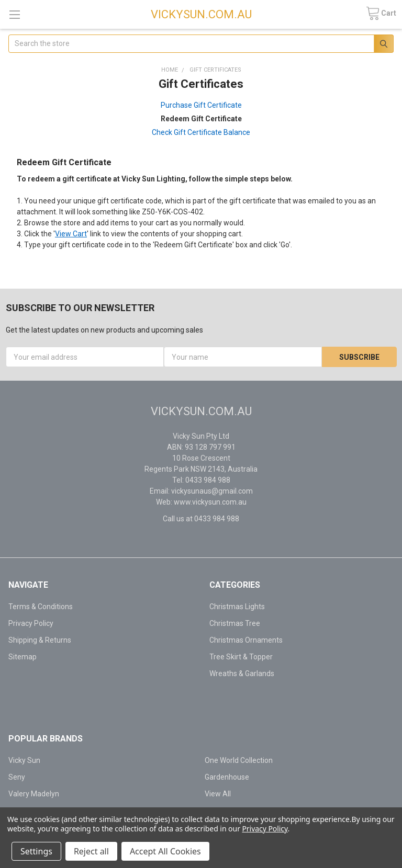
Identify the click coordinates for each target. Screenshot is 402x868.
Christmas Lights (237, 607)
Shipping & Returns (40, 640)
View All (218, 794)
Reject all (91, 851)
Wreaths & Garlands (242, 673)
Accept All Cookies (165, 851)
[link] (100, 693)
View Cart (71, 234)
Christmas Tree (235, 623)
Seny (17, 777)
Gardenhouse (227, 777)
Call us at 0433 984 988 (201, 519)
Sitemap (23, 657)
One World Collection (239, 760)
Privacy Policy (31, 623)
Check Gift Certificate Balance (201, 132)
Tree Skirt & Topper (241, 657)
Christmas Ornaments (246, 640)
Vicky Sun (24, 760)
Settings (36, 851)
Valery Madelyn (34, 794)
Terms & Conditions (41, 607)
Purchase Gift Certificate (201, 105)
